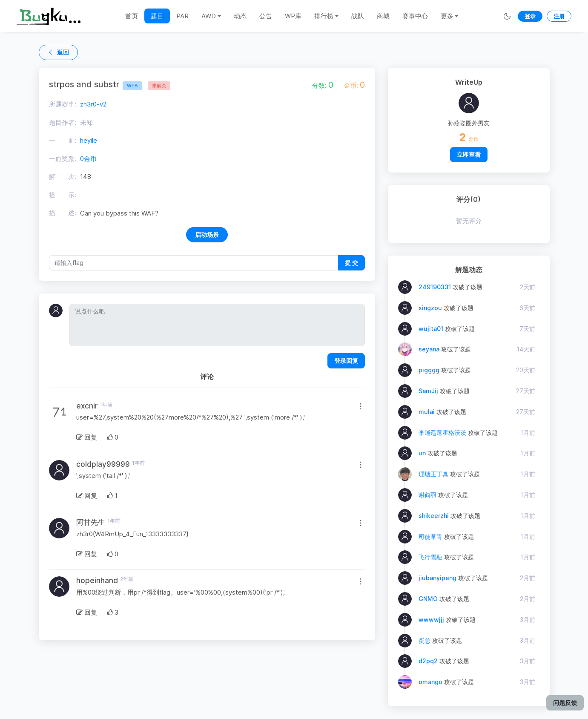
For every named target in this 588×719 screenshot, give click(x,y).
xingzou (430, 308)
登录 (530, 16)
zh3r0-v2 (93, 104)
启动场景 (207, 234)
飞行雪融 (430, 557)
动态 (240, 16)
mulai (427, 412)
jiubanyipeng (437, 578)
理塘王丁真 (433, 474)
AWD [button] (209, 16)
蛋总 (425, 640)
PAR (182, 16)
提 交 (351, 263)
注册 (559, 16)
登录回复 (346, 361)
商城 (383, 16)
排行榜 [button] (324, 16)
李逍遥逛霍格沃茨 (442, 433)
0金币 (88, 159)
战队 (358, 16)
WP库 (293, 16)
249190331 (435, 287)
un (422, 453)
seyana (429, 349)
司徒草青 (430, 536)
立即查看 (469, 154)
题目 (157, 16)
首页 (132, 16)
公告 (266, 16)
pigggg (429, 370)
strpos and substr (96, 84)
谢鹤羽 (427, 495)
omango (430, 682)
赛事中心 (415, 16)
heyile (89, 140)
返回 (58, 52)
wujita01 (431, 329)
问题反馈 (565, 703)
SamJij (428, 391)
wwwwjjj (431, 620)
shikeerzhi (434, 516)
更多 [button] (447, 16)
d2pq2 (428, 661)
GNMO (428, 599)
